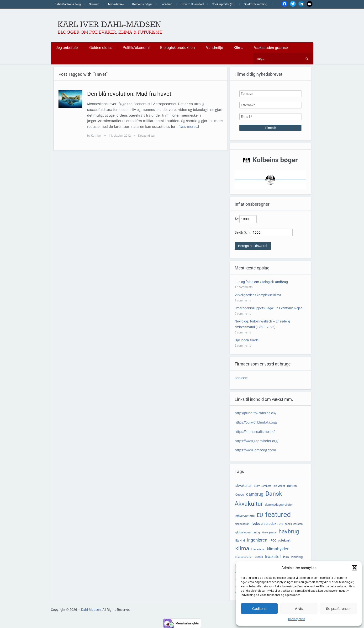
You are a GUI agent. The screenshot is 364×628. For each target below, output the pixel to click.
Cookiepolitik (296, 619)
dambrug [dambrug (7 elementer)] (255, 494)
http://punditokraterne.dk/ (255, 413)
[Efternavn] (270, 105)
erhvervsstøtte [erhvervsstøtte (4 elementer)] (245, 516)
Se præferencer (338, 609)
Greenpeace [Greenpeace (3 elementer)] (269, 533)
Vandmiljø (215, 48)
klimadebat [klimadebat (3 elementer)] (258, 550)
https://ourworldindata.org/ (256, 422)
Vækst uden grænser (271, 48)
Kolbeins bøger (142, 4)
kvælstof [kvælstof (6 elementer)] (273, 557)
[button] (354, 568)
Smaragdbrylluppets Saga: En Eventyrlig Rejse (268, 308)
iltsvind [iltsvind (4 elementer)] (240, 540)
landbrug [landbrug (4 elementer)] (297, 557)
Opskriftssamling (255, 4)
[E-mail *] (270, 117)
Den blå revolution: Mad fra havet (129, 94)
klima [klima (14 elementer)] (242, 548)
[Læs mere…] (189, 127)
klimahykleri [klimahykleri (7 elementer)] (278, 549)
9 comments (243, 301)
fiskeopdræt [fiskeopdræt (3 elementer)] (242, 524)
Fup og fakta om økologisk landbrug (261, 282)
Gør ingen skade (247, 340)
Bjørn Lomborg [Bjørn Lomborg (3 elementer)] (263, 486)
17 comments (244, 287)
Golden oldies (101, 48)
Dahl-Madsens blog (68, 4)
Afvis (299, 609)
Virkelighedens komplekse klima (258, 295)
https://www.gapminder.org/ (256, 441)
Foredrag (166, 4)
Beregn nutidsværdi (253, 246)
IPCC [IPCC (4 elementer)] (273, 540)
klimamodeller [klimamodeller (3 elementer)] (244, 557)
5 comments (243, 346)
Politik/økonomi (136, 48)
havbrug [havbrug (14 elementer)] (289, 531)
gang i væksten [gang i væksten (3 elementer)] (294, 524)
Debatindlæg (146, 136)
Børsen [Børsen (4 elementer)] (292, 486)
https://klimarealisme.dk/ (255, 432)
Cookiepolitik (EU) (224, 4)
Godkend (259, 609)
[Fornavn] (270, 94)
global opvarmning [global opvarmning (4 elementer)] (248, 532)
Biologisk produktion (177, 48)
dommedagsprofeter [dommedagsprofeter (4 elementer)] (279, 505)
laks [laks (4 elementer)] (286, 557)
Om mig (94, 4)
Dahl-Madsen (91, 610)
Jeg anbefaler (67, 48)
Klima (239, 48)
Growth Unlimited (192, 4)
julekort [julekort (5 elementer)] (284, 540)
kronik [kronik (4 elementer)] (259, 557)
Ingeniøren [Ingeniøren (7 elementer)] (257, 540)
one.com (242, 378)
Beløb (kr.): (243, 232)
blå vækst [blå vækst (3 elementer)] (279, 486)
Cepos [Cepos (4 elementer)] (240, 495)
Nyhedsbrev (116, 4)
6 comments (243, 333)
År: (237, 219)
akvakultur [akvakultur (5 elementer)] (244, 486)
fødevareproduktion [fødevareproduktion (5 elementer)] (267, 524)
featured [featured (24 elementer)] (278, 515)
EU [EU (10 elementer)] (260, 515)
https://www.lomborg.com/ (255, 450)
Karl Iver (96, 136)
